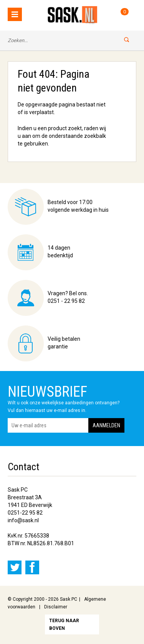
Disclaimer (56, 607)
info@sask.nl (23, 520)
